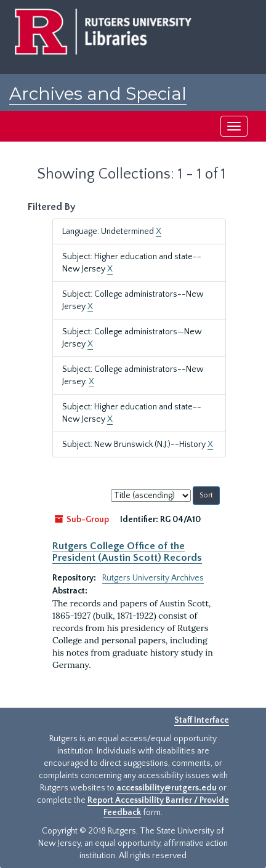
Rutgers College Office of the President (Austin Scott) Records (127, 552)
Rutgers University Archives (153, 578)
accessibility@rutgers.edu (167, 788)
